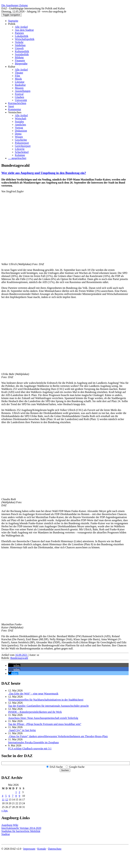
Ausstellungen (23, 91)
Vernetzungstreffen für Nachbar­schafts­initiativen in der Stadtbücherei (46, 700)
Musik (18, 79)
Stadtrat (6, 834)
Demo (18, 134)
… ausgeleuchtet (17, 158)
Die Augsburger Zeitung (14, 5)
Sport (11, 106)
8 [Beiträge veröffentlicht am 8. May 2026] (16, 796)
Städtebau (20, 45)
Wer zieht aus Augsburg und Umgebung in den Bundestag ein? (44, 173)
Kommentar (15, 109)
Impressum (29, 849)
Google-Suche (77, 767)
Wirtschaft (21, 118)
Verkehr (19, 42)
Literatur (20, 82)
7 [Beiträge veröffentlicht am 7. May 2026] (13, 796)
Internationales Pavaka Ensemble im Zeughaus (33, 742)
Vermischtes (15, 112)
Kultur (12, 67)
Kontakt (42, 849)
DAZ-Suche (56, 767)
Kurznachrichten (17, 103)
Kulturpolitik (22, 51)
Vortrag (19, 128)
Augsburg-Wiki (10, 825)
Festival (19, 94)
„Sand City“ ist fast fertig (22, 730)
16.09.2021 (22, 655)
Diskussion (21, 131)
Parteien (19, 33)
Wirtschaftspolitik (25, 39)
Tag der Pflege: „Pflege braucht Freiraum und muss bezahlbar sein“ (45, 724)
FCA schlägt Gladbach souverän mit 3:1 (30, 749)
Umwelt (19, 48)
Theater (19, 73)
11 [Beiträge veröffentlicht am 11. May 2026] (3, 800)
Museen (19, 88)
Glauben (19, 97)
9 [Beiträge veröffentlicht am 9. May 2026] (19, 796)
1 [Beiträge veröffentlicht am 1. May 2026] (16, 792)
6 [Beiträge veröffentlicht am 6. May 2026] (9, 796)
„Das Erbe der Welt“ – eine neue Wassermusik (33, 694)
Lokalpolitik (22, 36)
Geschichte (21, 140)
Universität (21, 100)
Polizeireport (22, 143)
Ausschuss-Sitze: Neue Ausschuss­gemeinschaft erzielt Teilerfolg (43, 718)
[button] (14, 665)
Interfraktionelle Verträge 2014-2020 (21, 828)
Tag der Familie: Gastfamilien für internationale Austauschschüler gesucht (48, 706)
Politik (12, 24)
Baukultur (20, 85)
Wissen (19, 137)
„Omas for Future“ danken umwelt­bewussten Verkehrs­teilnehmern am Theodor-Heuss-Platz (58, 736)
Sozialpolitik (22, 54)
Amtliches (20, 125)
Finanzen (20, 60)
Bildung (19, 57)
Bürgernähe (21, 64)
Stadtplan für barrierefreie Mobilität (21, 831)
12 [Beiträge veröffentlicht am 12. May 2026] (7, 800)
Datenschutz (55, 849)
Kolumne (20, 155)
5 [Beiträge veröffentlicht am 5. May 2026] (6, 796)
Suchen (65, 770)
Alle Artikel (21, 27)
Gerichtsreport (23, 146)
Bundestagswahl (19, 658)
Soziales (19, 122)
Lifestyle (20, 149)
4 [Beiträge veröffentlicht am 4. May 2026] (3, 796)
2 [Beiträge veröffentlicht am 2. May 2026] (19, 792)
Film (17, 76)
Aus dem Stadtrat (24, 30)
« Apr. (5, 811)
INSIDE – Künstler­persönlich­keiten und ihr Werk (35, 712)
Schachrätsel (22, 152)
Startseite (13, 21)
